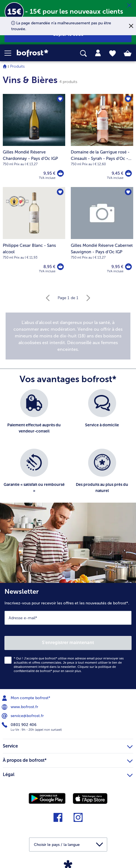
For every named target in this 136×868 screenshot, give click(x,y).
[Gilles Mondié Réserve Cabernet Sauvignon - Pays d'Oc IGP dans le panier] (128, 267)
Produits (17, 66)
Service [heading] (68, 745)
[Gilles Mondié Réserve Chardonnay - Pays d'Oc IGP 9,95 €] (34, 141)
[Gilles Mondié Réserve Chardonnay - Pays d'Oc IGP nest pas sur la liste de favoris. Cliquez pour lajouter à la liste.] (60, 99)
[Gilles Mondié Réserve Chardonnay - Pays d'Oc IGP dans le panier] (60, 173)
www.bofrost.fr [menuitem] (20, 707)
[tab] (98, 53)
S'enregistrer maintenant (68, 643)
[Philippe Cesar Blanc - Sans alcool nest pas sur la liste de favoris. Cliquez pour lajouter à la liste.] (60, 192)
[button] (11, 53)
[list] (68, 449)
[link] (38, 53)
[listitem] (34, 416)
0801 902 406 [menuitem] (20, 725)
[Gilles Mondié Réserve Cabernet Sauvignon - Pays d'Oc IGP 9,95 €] (102, 234)
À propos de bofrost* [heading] (68, 760)
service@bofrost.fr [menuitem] (23, 716)
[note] (68, 336)
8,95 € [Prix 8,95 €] (49, 267)
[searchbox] (83, 54)
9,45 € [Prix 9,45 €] (118, 173)
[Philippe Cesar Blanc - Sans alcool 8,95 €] (34, 234)
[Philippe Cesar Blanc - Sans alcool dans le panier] (60, 267)
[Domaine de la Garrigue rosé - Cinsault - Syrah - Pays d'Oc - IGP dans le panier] (128, 173)
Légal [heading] (68, 774)
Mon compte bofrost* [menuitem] (27, 698)
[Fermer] (129, 6)
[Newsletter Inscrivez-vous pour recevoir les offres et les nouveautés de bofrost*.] (68, 636)
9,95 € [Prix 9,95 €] (49, 173)
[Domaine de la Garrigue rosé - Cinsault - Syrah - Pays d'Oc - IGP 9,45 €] (102, 141)
